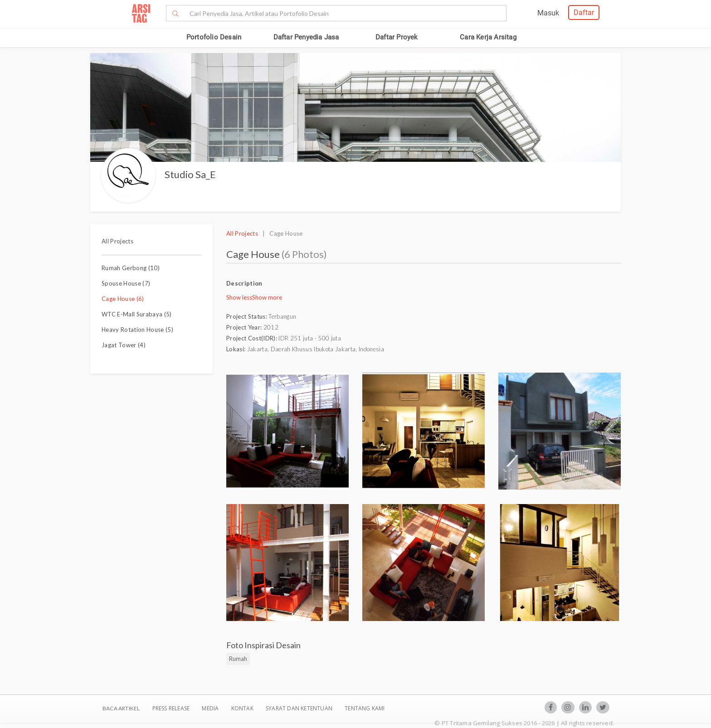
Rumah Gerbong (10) (131, 268)
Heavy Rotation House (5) (137, 330)
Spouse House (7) (126, 283)
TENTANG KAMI (365, 708)
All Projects (117, 241)
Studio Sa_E (190, 174)
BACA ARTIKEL (121, 708)
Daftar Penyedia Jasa (306, 37)
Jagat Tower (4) (124, 345)
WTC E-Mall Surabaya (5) (137, 314)
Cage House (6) (123, 299)
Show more (267, 297)
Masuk (548, 13)
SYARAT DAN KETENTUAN (300, 708)
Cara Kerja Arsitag (488, 37)
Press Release (171, 708)
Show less (239, 297)
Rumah (238, 659)
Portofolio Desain (214, 37)
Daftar (584, 12)
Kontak (243, 708)
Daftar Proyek (397, 37)
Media (211, 708)
